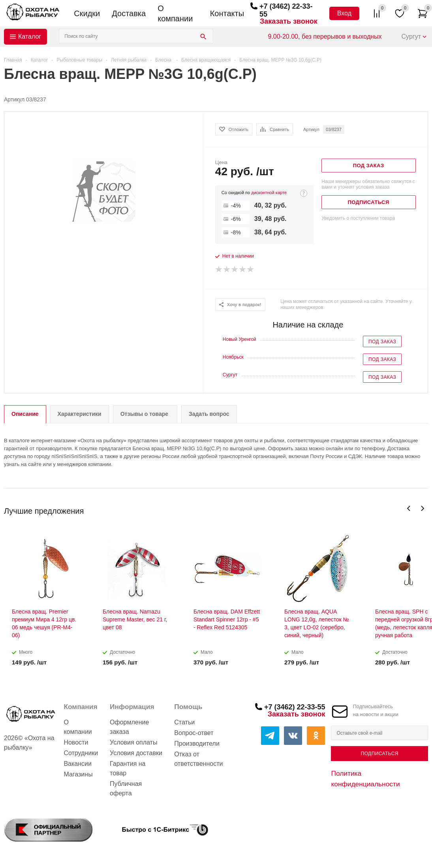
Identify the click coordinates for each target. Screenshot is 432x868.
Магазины (78, 774)
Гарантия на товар (128, 768)
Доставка (129, 13)
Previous (409, 508)
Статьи (184, 722)
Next (422, 508)
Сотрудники (81, 753)
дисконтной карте (269, 193)
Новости (76, 742)
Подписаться (380, 754)
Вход (344, 13)
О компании (175, 13)
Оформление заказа (129, 727)
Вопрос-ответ (194, 733)
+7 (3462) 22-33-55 (295, 707)
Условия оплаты (133, 742)
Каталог (30, 36)
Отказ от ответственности (198, 759)
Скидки (87, 13)
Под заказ (382, 342)
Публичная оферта (126, 788)
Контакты (227, 13)
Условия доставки (136, 753)
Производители (197, 744)
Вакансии (78, 764)
